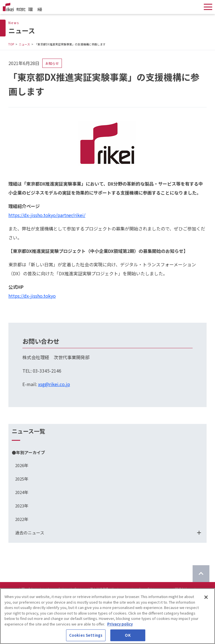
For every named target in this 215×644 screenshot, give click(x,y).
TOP (11, 44)
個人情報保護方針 (102, 589)
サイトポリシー (75, 589)
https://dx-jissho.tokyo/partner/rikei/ (47, 215)
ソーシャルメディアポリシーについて (145, 589)
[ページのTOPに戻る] (201, 574)
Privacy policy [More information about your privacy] (120, 628)
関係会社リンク (186, 589)
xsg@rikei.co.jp (54, 384)
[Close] (206, 602)
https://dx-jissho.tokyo (32, 296)
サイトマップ (50, 589)
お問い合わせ (28, 589)
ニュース (24, 44)
